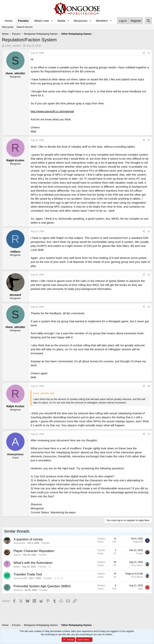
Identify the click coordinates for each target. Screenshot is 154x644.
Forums (23, 21)
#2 (149, 140)
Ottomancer (19, 543)
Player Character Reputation (34, 551)
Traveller (45, 543)
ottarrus (17, 555)
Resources (81, 21)
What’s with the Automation (33, 563)
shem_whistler (13, 46)
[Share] (144, 53)
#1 (149, 53)
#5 (149, 307)
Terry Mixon (137, 565)
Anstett (139, 554)
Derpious (18, 590)
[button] (52, 21)
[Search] (148, 21)
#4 (149, 275)
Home (9, 21)
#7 (149, 434)
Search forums (25, 27)
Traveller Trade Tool (28, 574)
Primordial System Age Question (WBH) (42, 586)
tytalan (17, 567)
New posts (8, 27)
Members (102, 21)
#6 (149, 386)
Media (61, 21)
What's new (42, 21)
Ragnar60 (138, 542)
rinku (140, 589)
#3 (149, 231)
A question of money (28, 539)
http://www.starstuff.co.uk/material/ (52, 111)
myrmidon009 (20, 578)
